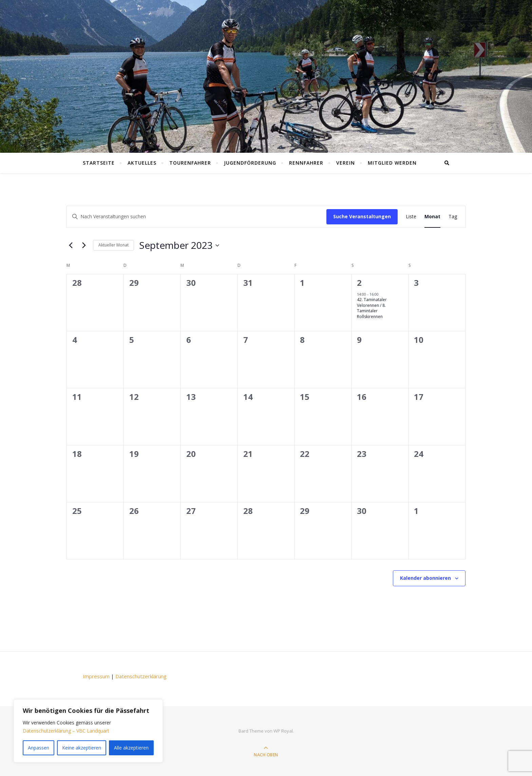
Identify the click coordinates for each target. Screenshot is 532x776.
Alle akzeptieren (131, 748)
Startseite (99, 163)
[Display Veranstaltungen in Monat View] (432, 217)
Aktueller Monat (113, 245)
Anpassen (39, 748)
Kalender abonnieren (425, 578)
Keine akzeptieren (82, 748)
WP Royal (283, 731)
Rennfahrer (306, 163)
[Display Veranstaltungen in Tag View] (453, 217)
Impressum (96, 676)
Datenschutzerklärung (141, 676)
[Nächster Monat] (84, 245)
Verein (346, 163)
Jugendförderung (250, 163)
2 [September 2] (359, 283)
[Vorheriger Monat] (71, 245)
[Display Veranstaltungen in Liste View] (411, 217)
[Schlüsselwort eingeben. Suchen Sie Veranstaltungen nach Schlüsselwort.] (197, 217)
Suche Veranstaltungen (362, 216)
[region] (88, 731)
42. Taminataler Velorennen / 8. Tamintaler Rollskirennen (372, 308)
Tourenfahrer (190, 163)
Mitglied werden (392, 163)
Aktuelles (142, 163)
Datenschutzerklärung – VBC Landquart (66, 731)
